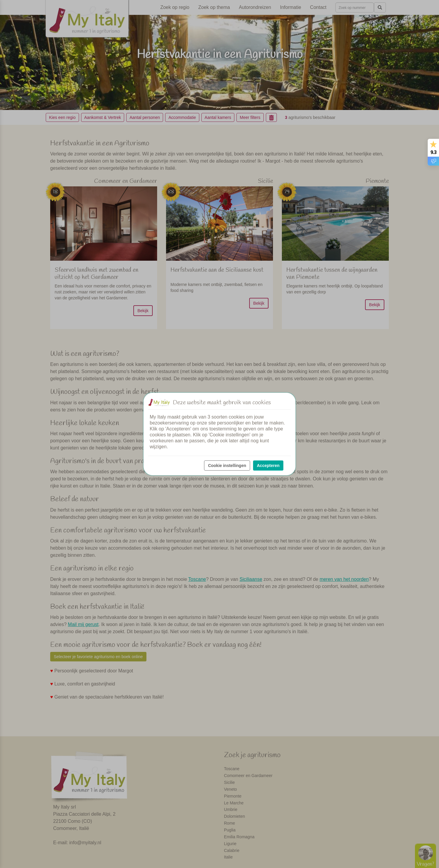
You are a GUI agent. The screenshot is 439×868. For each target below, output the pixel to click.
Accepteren (268, 466)
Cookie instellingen (227, 466)
